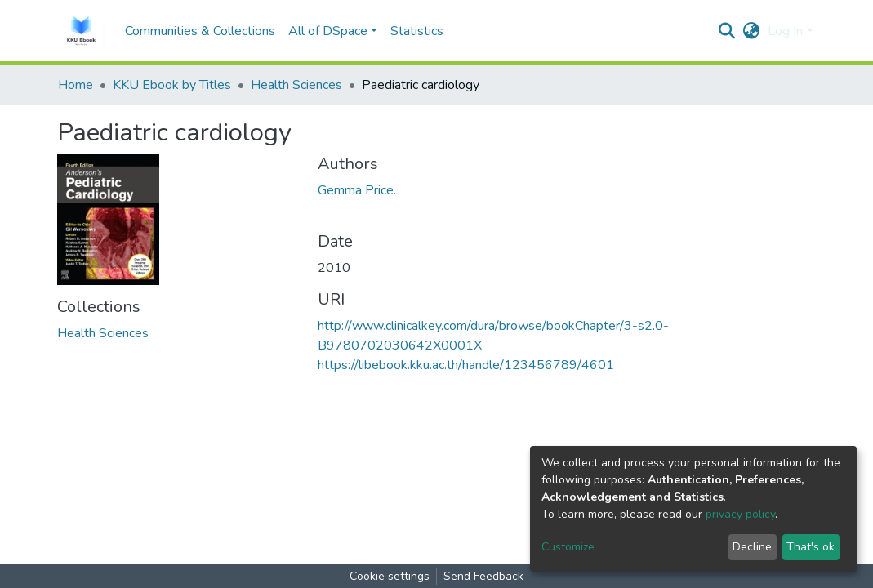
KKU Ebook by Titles (172, 85)
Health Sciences (296, 85)
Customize (568, 547)
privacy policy (740, 514)
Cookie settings (390, 576)
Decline (752, 547)
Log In (785, 31)
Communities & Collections (200, 31)
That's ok (811, 547)
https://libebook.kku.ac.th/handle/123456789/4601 (466, 365)
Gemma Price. (357, 190)
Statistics (417, 31)
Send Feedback (483, 576)
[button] (751, 31)
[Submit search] (726, 31)
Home (76, 85)
